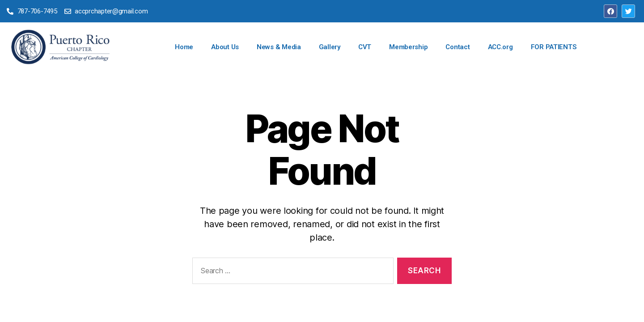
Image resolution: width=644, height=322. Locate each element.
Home (184, 47)
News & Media (279, 47)
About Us (225, 47)
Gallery (330, 47)
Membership (408, 47)
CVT (365, 47)
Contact (458, 47)
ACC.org (500, 47)
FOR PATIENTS (554, 47)
